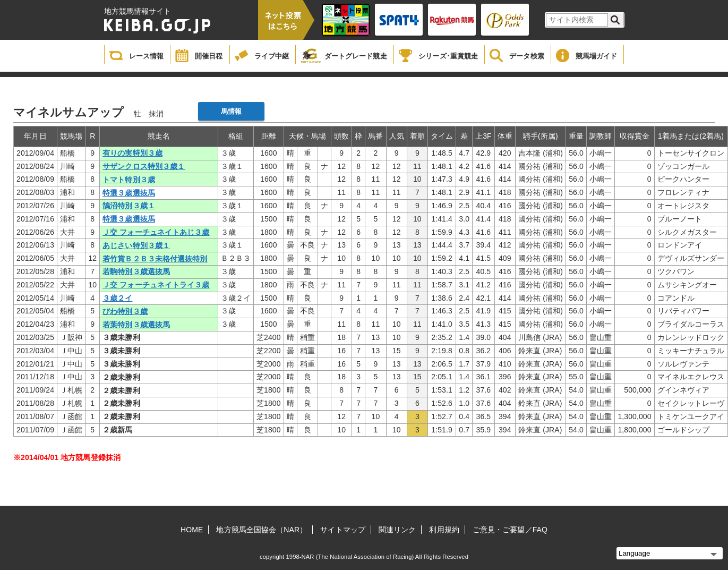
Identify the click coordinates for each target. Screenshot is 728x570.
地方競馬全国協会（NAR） (262, 530)
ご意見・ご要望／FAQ (510, 530)
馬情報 (231, 111)
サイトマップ (343, 530)
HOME (192, 530)
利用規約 (444, 530)
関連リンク (397, 530)
